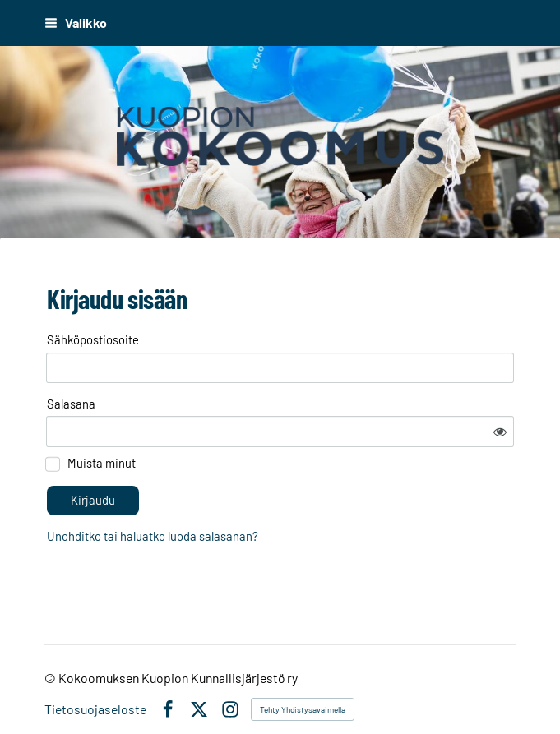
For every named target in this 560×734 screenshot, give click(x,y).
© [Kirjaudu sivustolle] (51, 651)
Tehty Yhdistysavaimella (303, 683)
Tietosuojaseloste (95, 683)
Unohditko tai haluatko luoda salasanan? (297, 491)
